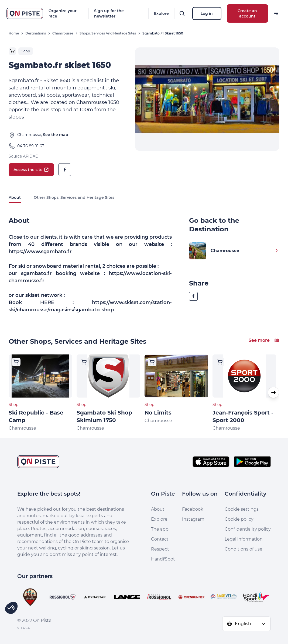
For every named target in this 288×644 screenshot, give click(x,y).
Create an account (247, 13)
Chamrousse (63, 33)
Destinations (36, 33)
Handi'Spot (163, 559)
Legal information (244, 539)
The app (160, 529)
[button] (273, 392)
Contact (160, 539)
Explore (161, 13)
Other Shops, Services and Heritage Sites (74, 197)
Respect (160, 549)
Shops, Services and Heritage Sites (108, 33)
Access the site (31, 170)
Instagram (193, 519)
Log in (207, 13)
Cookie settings (242, 509)
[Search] (182, 13)
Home (14, 33)
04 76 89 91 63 (31, 146)
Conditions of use (244, 549)
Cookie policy (239, 519)
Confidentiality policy (248, 529)
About (15, 197)
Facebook (193, 509)
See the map (56, 135)
